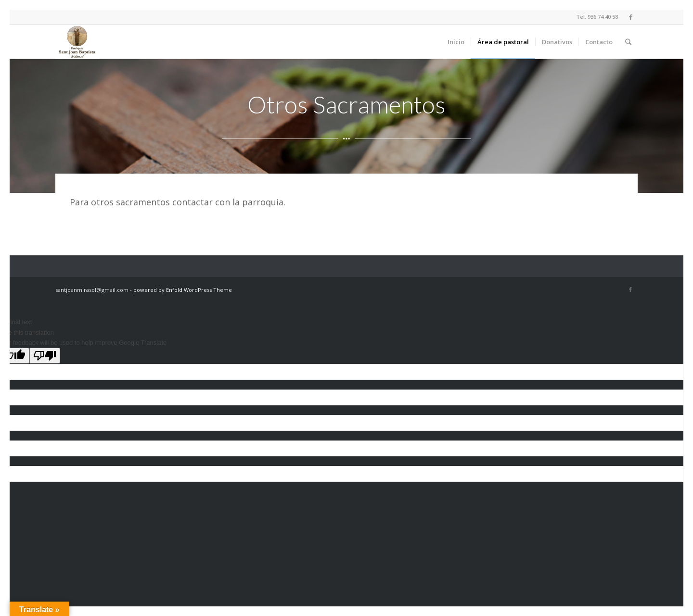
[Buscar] (628, 42)
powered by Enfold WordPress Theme (183, 290)
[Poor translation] (45, 356)
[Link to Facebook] (630, 17)
